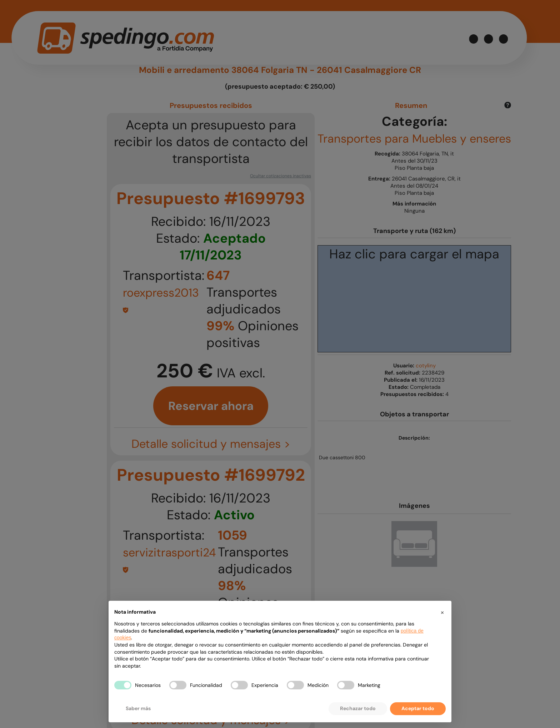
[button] (442, 612)
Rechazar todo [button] (358, 708)
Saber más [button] (138, 708)
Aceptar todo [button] (418, 708)
